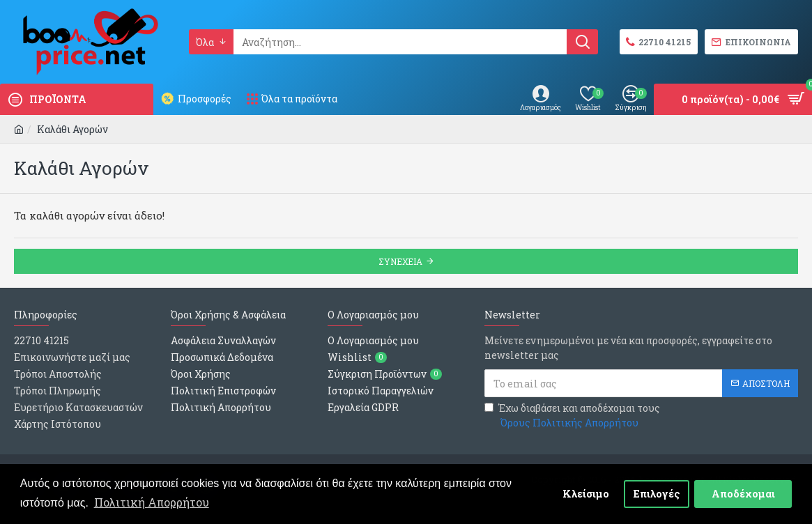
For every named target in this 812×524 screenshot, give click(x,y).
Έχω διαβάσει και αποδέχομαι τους (572, 416)
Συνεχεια (400, 261)
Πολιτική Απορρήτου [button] (152, 502)
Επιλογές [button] (657, 494)
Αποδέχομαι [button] (743, 494)
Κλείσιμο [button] (586, 494)
